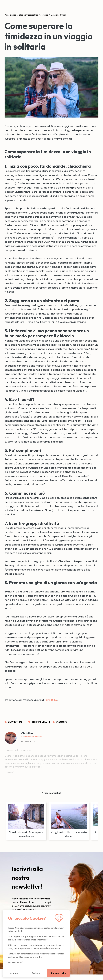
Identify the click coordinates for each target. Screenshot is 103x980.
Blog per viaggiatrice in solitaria (33, 15)
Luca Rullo (51, 700)
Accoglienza (10, 15)
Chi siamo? (10, 772)
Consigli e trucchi (59, 15)
